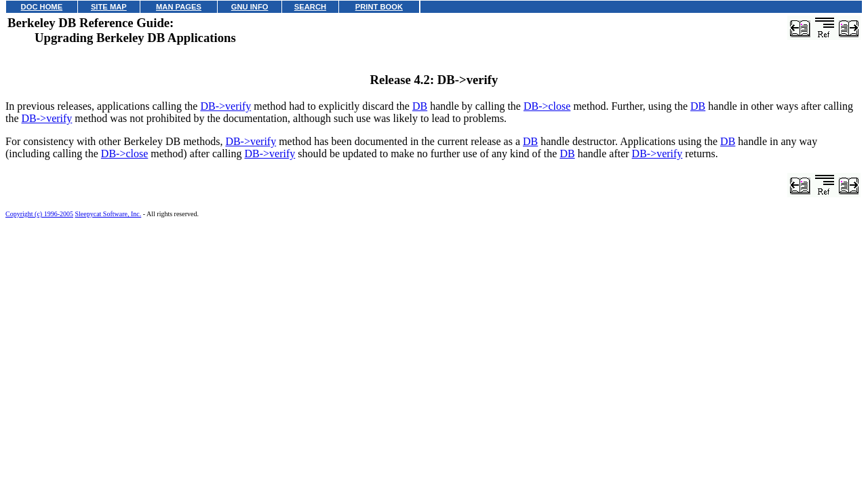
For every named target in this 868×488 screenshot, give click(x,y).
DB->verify (225, 106)
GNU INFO (250, 7)
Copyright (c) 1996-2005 (39, 214)
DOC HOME (42, 7)
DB (420, 106)
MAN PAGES (179, 7)
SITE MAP (109, 7)
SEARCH (310, 7)
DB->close (547, 106)
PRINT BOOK (379, 7)
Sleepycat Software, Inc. (108, 214)
